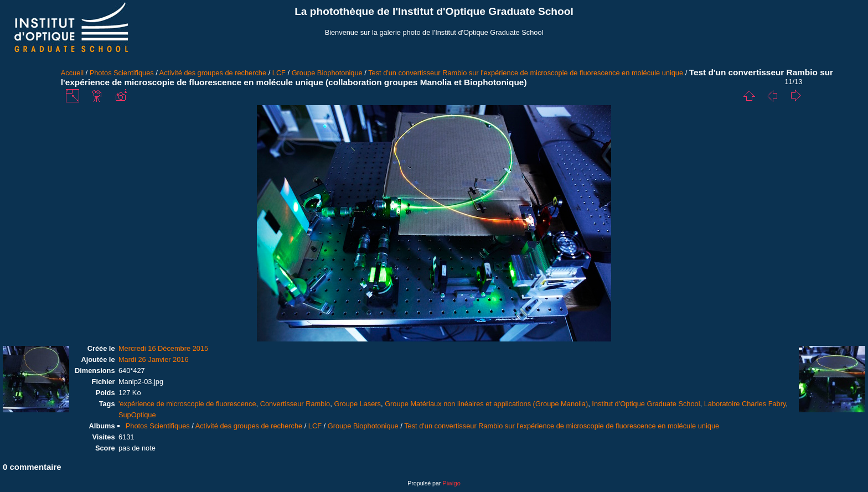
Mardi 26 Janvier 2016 (154, 359)
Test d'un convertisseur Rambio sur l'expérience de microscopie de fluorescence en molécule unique (526, 73)
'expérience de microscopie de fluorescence (187, 404)
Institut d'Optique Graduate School (646, 404)
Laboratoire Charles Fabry (745, 404)
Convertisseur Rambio (295, 404)
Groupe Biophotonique (327, 73)
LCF (279, 73)
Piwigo (451, 483)
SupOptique (137, 415)
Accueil (72, 73)
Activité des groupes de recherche (213, 73)
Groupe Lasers (357, 404)
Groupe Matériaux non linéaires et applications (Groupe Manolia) (486, 404)
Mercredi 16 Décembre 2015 (163, 348)
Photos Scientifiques (122, 73)
